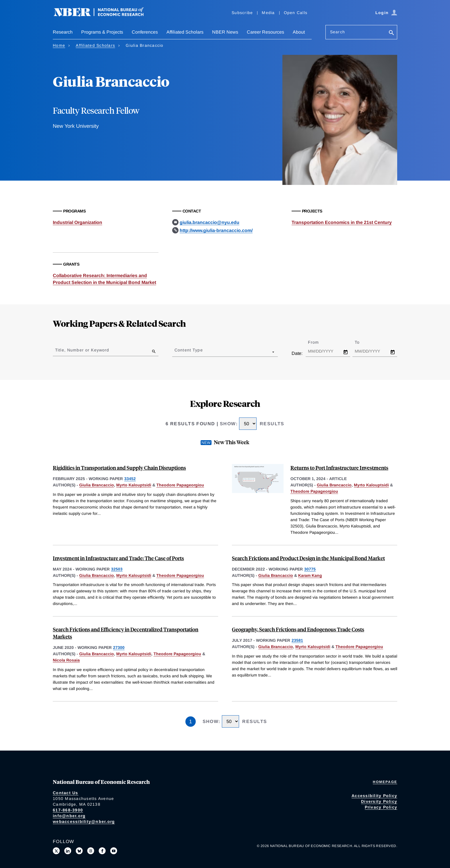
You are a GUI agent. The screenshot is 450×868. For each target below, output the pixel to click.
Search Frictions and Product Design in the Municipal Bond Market (308, 558)
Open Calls (296, 13)
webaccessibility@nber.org (84, 821)
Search (338, 32)
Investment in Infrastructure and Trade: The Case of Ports (118, 558)
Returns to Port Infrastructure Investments (339, 468)
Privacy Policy (381, 807)
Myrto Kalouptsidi (134, 485)
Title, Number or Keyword (82, 350)
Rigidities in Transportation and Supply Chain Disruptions (119, 468)
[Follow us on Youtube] (114, 851)
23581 (297, 640)
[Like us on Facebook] (102, 851)
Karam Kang (310, 575)
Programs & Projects (102, 32)
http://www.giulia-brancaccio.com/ (216, 230)
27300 (119, 647)
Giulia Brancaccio (97, 485)
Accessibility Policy (374, 796)
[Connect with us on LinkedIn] (68, 851)
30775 (310, 569)
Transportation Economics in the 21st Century (342, 222)
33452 (130, 479)
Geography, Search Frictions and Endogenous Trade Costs (298, 629)
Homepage (385, 782)
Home (59, 45)
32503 (117, 569)
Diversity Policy (379, 801)
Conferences (145, 32)
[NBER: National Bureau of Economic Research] (103, 15)
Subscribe (242, 13)
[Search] (391, 33)
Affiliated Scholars (185, 32)
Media (268, 13)
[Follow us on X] (56, 851)
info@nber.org (69, 816)
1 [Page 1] (191, 722)
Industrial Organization (77, 222)
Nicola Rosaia (66, 660)
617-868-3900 (68, 810)
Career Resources (265, 32)
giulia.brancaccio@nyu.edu (210, 222)
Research (63, 32)
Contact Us (66, 793)
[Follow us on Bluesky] (79, 851)
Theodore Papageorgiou (180, 485)
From (318, 342)
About (299, 32)
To (362, 342)
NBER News (225, 32)
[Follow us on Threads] (91, 851)
